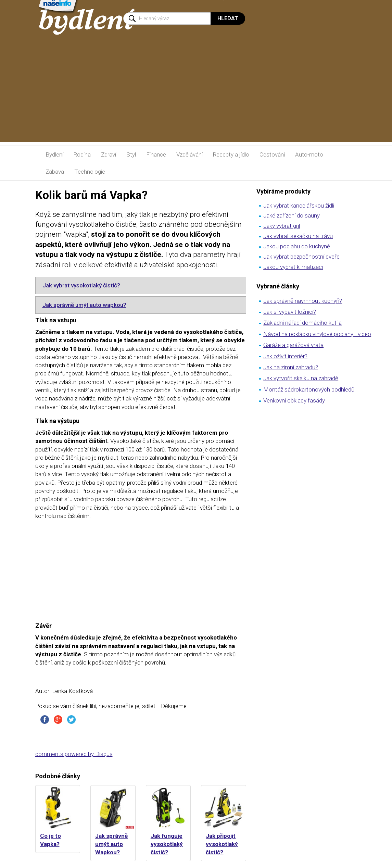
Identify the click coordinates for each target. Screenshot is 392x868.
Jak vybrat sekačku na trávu (298, 236)
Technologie (90, 172)
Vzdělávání (189, 154)
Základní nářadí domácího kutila (302, 323)
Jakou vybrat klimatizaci (293, 267)
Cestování (272, 154)
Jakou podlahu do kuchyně (297, 246)
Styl (131, 154)
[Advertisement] (196, 94)
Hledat (228, 18)
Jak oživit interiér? (285, 356)
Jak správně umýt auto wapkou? (84, 305)
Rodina (82, 154)
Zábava (55, 172)
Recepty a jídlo (231, 154)
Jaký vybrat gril (282, 226)
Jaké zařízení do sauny (292, 215)
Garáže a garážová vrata (293, 345)
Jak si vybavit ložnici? (290, 312)
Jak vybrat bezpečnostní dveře (301, 257)
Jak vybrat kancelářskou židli (299, 206)
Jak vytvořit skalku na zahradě (301, 378)
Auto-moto (309, 154)
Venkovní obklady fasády (294, 400)
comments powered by (74, 754)
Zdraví (109, 154)
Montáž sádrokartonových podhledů (309, 389)
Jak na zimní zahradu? (291, 367)
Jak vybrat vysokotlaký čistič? (81, 285)
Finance (156, 154)
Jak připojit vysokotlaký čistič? (222, 844)
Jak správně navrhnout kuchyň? (303, 301)
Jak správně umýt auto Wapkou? (111, 844)
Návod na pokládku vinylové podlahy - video (317, 334)
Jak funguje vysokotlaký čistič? (167, 844)
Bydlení (54, 154)
